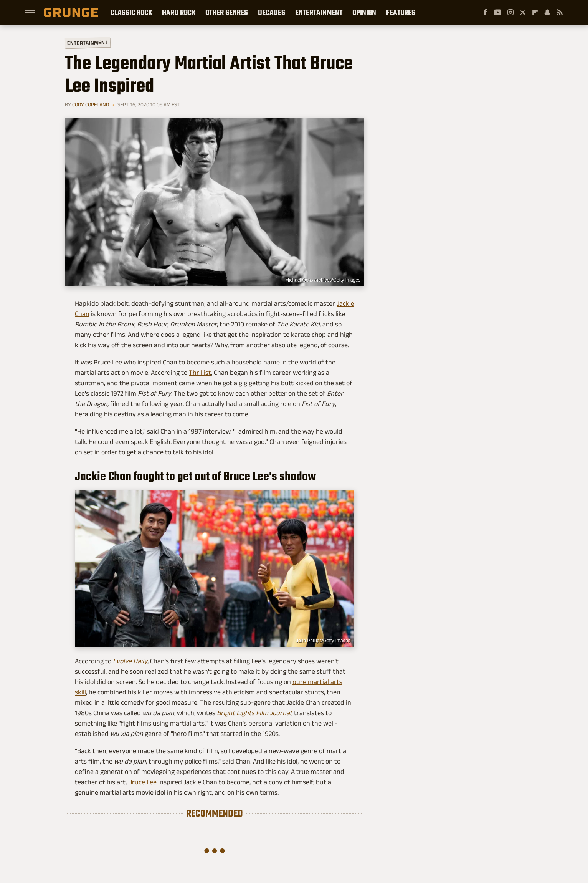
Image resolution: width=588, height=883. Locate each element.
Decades (272, 12)
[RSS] (560, 12)
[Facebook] (485, 12)
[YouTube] (498, 12)
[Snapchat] (547, 12)
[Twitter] (523, 12)
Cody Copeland (91, 104)
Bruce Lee (142, 782)
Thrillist (200, 373)
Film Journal (274, 713)
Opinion (364, 12)
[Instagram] (510, 12)
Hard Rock (179, 12)
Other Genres (227, 12)
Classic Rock (131, 12)
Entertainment (319, 12)
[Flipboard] (535, 12)
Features (401, 12)
